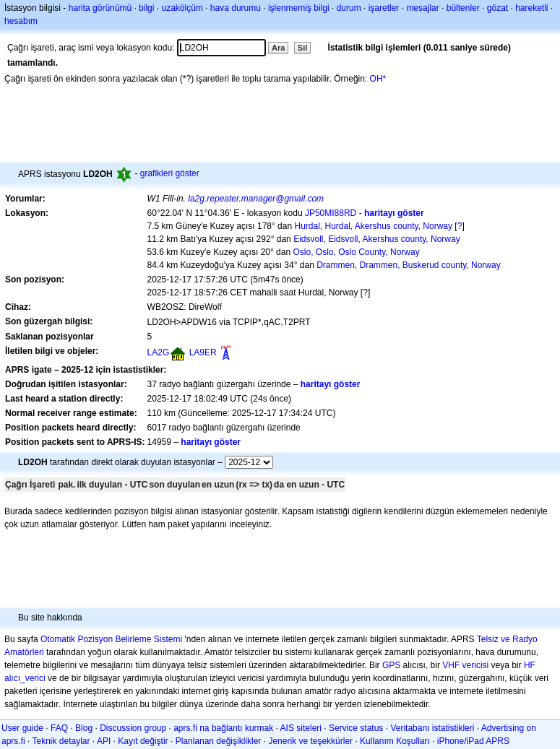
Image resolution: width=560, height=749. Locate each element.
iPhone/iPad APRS (473, 741)
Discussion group (133, 728)
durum (349, 8)
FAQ (59, 728)
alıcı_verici (25, 678)
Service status (356, 728)
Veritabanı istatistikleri (432, 728)
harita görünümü (100, 8)
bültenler (463, 8)
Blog (84, 728)
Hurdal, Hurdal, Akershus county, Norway (373, 226)
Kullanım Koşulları (395, 741)
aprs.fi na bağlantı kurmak (223, 728)
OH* (378, 79)
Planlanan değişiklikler (219, 741)
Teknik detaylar (61, 741)
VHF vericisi (465, 665)
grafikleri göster (170, 173)
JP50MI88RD (331, 213)
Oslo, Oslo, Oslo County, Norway (356, 252)
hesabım (21, 21)
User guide (22, 728)
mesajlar (422, 8)
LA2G (159, 352)
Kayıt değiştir (143, 741)
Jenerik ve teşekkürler (310, 741)
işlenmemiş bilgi (299, 8)
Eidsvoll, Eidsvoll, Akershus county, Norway (377, 239)
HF (530, 665)
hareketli (531, 8)
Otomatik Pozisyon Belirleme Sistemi (111, 639)
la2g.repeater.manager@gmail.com (256, 199)
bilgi (146, 8)
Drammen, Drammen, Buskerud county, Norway (409, 265)
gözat (497, 8)
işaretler (384, 8)
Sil (302, 48)
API (104, 741)
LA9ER (203, 352)
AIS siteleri (301, 728)
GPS (391, 665)
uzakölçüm (182, 8)
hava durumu (236, 8)
